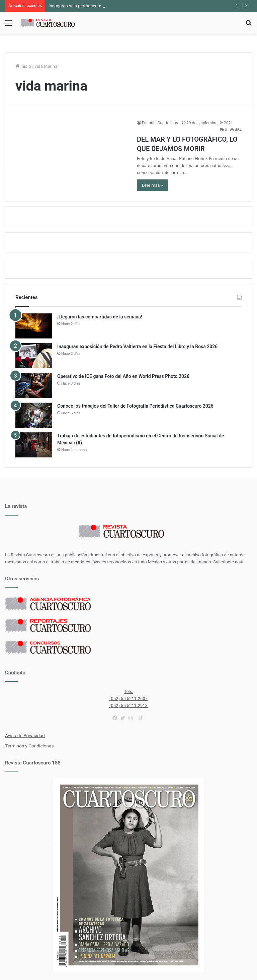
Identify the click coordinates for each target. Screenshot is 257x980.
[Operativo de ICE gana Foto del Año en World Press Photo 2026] (34, 385)
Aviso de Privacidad (25, 735)
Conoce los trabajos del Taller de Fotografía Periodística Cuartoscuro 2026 (135, 406)
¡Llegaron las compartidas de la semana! (100, 317)
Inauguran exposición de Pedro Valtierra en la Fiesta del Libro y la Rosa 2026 (137, 346)
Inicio (23, 66)
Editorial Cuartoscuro (161, 123)
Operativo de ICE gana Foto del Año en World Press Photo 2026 (123, 376)
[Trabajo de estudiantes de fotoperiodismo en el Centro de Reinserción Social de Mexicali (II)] (34, 445)
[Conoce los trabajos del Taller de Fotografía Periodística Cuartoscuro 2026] (34, 415)
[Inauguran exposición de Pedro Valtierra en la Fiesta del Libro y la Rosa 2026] (34, 356)
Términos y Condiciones (29, 746)
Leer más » (152, 185)
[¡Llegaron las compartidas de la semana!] (34, 326)
